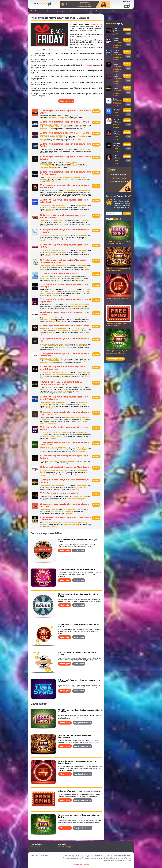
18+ (88, 865)
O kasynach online (36, 847)
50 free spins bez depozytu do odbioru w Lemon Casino (79, 816)
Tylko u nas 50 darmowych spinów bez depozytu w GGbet (79, 681)
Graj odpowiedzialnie (79, 865)
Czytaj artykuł (79, 550)
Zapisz (127, 213)
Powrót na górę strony (115, 359)
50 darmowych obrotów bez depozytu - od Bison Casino (65, 122)
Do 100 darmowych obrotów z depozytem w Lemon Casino (77, 762)
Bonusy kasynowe (76, 11)
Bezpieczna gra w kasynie (39, 849)
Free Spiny (127, 2)
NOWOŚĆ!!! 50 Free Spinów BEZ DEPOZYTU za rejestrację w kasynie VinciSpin (61, 383)
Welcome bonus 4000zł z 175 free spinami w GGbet (77, 654)
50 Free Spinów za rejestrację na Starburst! (59, 493)
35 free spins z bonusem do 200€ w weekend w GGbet (78, 625)
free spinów (87, 65)
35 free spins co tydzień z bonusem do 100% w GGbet (78, 595)
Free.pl (41, 4)
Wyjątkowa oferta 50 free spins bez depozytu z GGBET (78, 541)
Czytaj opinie (83, 723)
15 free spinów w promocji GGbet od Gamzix (77, 569)
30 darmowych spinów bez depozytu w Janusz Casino (64, 326)
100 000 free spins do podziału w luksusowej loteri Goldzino (80, 711)
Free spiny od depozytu (94, 11)
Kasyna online (111, 11)
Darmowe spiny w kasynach (57, 11)
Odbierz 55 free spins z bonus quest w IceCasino (79, 791)
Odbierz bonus (65, 723)
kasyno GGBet (96, 24)
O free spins (39, 11)
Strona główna (31, 11)
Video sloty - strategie (64, 847)
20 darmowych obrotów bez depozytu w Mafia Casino (64, 467)
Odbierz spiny (65, 550)
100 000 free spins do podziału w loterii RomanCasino (75, 736)
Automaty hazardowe (64, 849)
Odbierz (96, 111)
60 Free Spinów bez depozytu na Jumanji (58, 273)
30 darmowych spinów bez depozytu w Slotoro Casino (65, 133)
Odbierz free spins (66, 101)
